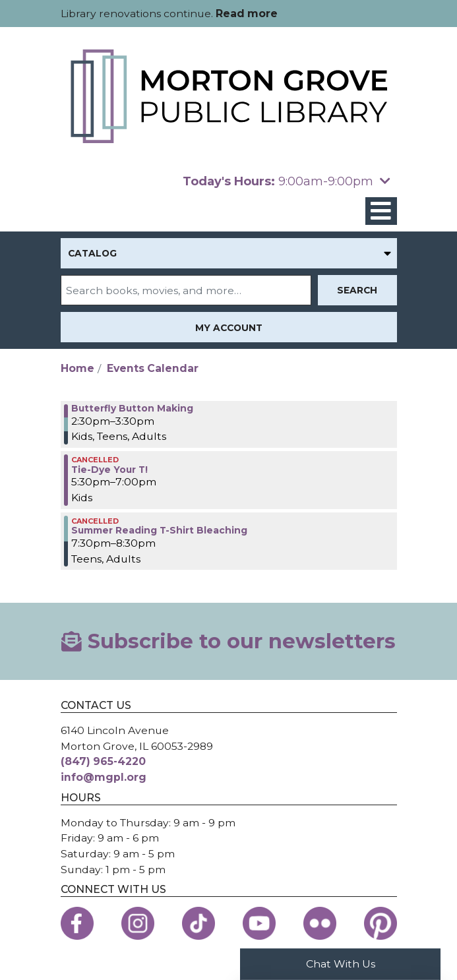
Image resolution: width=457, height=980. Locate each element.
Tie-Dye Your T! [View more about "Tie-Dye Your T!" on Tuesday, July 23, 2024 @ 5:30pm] (109, 470)
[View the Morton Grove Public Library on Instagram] (138, 923)
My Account (229, 328)
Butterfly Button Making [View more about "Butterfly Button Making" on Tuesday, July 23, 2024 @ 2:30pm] (132, 408)
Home (77, 368)
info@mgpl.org (104, 777)
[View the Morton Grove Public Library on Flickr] (320, 923)
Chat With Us (341, 964)
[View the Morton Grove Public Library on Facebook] (77, 923)
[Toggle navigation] (381, 211)
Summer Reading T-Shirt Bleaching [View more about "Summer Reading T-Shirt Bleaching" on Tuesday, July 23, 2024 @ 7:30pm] (159, 530)
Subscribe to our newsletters (228, 641)
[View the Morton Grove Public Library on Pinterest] (381, 923)
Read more (247, 14)
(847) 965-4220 (103, 761)
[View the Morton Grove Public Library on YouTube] (259, 923)
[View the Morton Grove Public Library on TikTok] (198, 923)
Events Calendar (153, 368)
